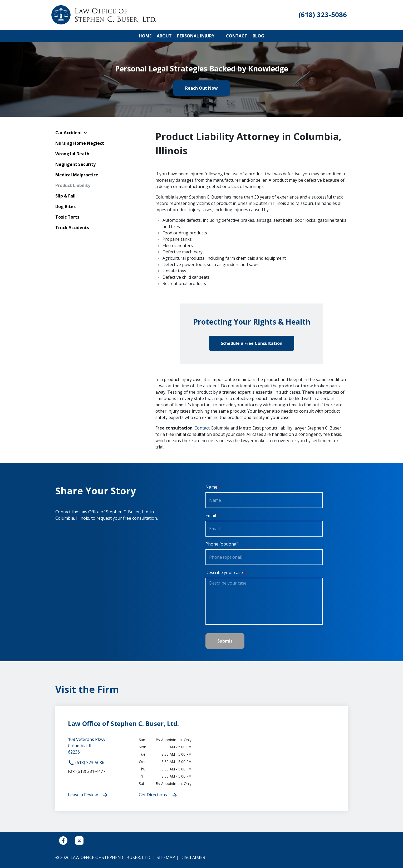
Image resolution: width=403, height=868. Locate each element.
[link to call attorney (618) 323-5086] (323, 15)
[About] (164, 36)
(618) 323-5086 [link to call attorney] (86, 763)
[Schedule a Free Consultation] (252, 343)
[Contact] (237, 36)
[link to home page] (104, 15)
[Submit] (225, 641)
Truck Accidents (72, 228)
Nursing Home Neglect (80, 143)
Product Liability (73, 185)
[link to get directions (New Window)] (99, 748)
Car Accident (69, 133)
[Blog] (258, 36)
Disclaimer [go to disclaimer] (193, 857)
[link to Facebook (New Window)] (63, 841)
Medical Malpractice (77, 175)
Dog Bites (65, 206)
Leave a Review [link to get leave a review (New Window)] (88, 795)
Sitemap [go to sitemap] (166, 857)
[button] (218, 36)
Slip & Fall (65, 196)
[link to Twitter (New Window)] (79, 841)
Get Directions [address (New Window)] (158, 795)
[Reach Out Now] (201, 88)
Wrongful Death (72, 154)
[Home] (145, 36)
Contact (202, 428)
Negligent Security (75, 164)
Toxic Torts (67, 217)
